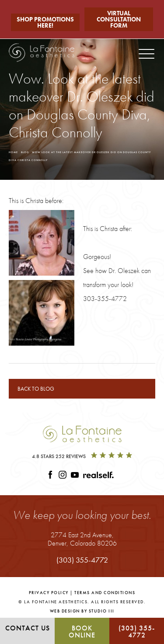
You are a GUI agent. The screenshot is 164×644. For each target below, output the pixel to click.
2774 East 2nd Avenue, (82, 539)
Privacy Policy (49, 593)
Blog (25, 152)
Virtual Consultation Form (119, 19)
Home (13, 152)
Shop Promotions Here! (45, 22)
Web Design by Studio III (82, 611)
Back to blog (36, 389)
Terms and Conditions (105, 593)
